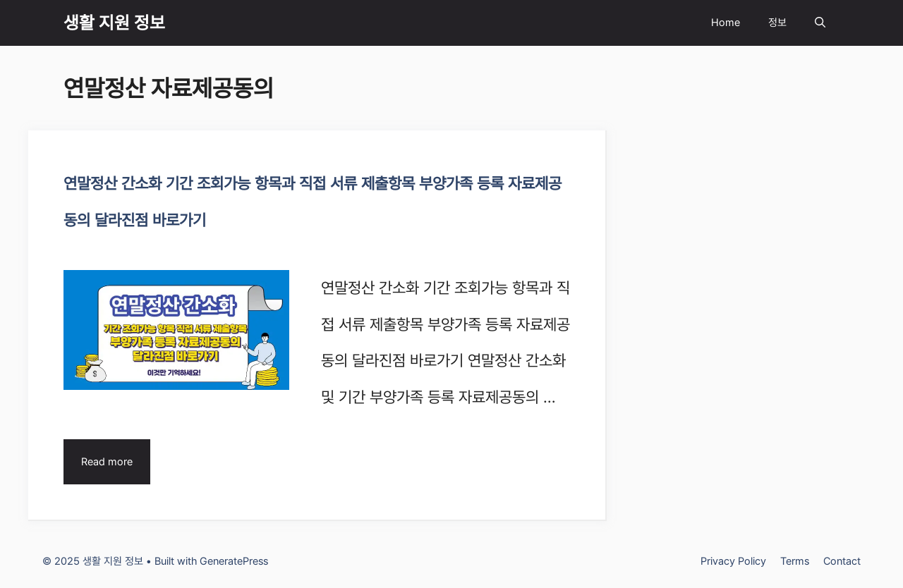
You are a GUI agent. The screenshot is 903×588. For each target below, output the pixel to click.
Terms (795, 561)
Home (726, 23)
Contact (842, 561)
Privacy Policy (733, 561)
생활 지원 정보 (114, 23)
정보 (777, 23)
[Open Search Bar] (820, 23)
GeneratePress (234, 561)
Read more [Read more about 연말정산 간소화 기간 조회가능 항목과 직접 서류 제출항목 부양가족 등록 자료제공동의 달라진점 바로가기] (107, 462)
